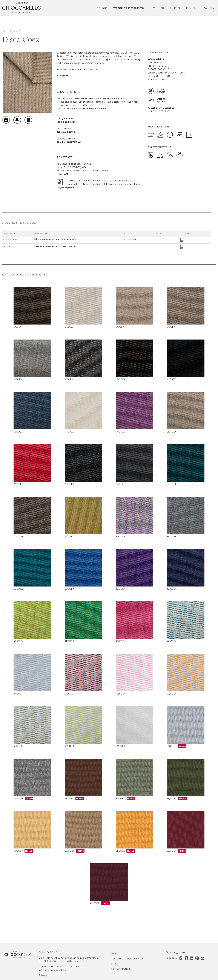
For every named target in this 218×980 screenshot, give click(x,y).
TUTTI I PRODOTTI (12, 31)
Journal (175, 8)
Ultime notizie (121, 969)
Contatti (192, 8)
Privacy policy (46, 975)
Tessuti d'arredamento (128, 8)
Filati (115, 964)
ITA (205, 8)
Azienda (102, 8)
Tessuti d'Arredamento (127, 959)
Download (157, 8)
